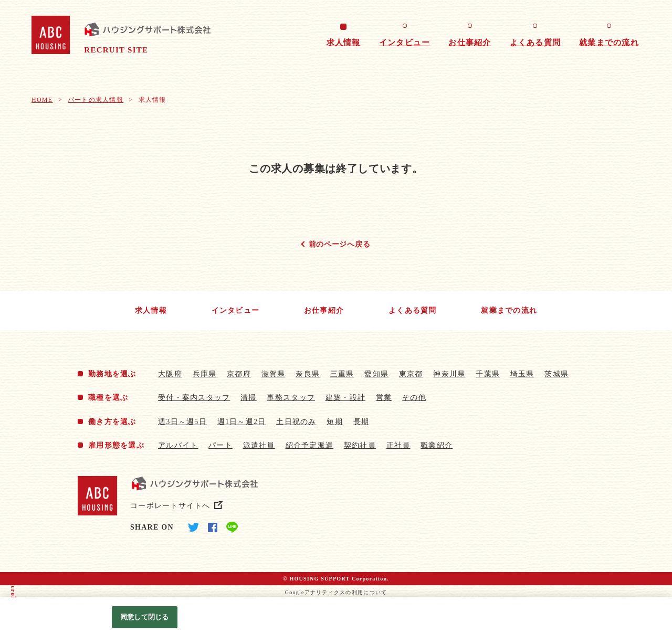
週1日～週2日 (242, 422)
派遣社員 (259, 445)
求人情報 (344, 43)
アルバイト (178, 445)
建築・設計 (345, 398)
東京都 (411, 374)
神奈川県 (449, 374)
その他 (414, 398)
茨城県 (556, 374)
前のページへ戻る (340, 244)
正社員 (398, 445)
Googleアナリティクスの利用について (336, 592)
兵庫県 (205, 374)
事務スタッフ (291, 398)
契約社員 (360, 445)
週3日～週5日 (182, 422)
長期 (361, 422)
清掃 (249, 398)
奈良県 (308, 374)
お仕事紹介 (470, 43)
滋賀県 (274, 374)
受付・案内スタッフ (194, 398)
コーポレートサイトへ (170, 506)
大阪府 (170, 374)
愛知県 (376, 374)
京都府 (239, 374)
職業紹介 (437, 445)
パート (220, 445)
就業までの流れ (609, 43)
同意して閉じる (144, 617)
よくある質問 (535, 43)
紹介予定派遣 (310, 445)
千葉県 (488, 374)
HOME (42, 100)
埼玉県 (522, 374)
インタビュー (405, 43)
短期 (335, 422)
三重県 (342, 374)
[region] (336, 621)
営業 (384, 398)
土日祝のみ (296, 422)
